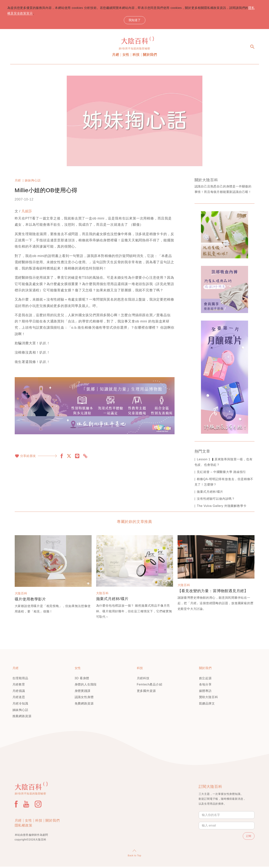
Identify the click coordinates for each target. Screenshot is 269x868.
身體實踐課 (83, 692)
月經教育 (19, 686)
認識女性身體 (84, 698)
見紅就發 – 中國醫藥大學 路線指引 (221, 473)
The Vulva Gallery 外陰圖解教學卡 (222, 507)
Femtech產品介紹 (150, 686)
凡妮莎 (27, 213)
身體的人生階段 (86, 686)
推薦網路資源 (22, 717)
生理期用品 (20, 680)
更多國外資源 (146, 692)
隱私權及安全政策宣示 (30, 14)
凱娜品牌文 (207, 705)
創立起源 (205, 680)
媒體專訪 (205, 692)
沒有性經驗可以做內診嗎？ (216, 500)
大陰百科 (21, 595)
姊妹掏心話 (33, 182)
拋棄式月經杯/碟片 (210, 493)
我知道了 (135, 21)
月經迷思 (19, 698)
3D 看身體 (82, 680)
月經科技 (143, 680)
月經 (116, 56)
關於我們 (150, 56)
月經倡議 (19, 692)
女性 (126, 56)
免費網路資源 (84, 705)
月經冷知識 (20, 705)
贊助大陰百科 (209, 698)
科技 (136, 56)
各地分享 (205, 686)
